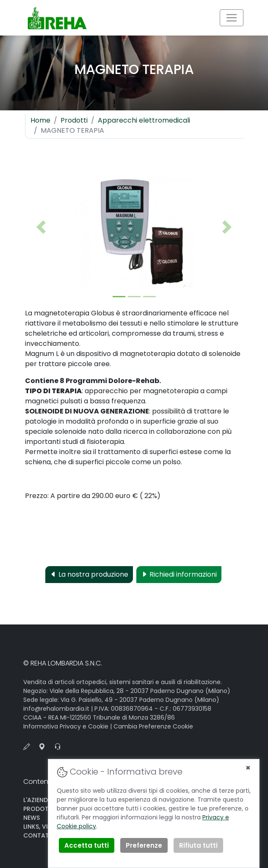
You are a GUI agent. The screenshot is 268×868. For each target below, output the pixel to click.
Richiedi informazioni (179, 574)
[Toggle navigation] (232, 18)
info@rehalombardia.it (56, 709)
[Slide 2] (134, 297)
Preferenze (144, 845)
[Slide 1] (119, 297)
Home (40, 120)
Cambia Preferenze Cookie (153, 726)
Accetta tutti (87, 845)
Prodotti (74, 120)
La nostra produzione (89, 574)
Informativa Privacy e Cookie (66, 726)
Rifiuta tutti (198, 845)
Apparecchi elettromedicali (144, 120)
